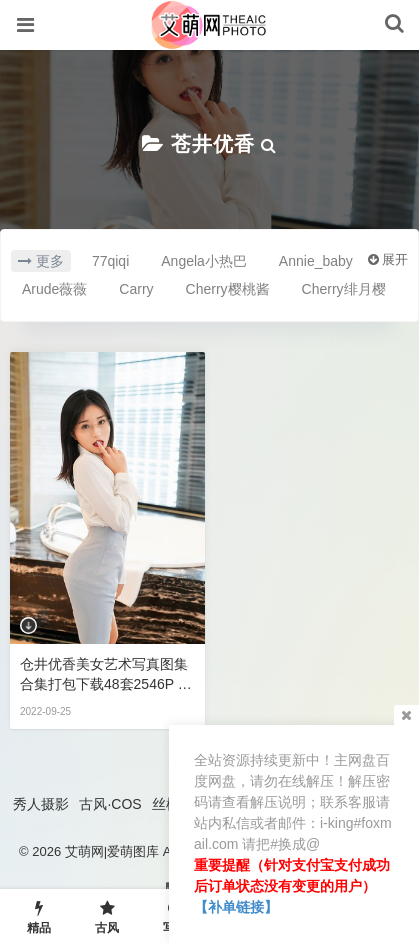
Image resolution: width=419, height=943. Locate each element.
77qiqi (110, 261)
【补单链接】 (236, 907)
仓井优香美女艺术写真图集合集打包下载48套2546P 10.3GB (104, 675)
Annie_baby (316, 261)
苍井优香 (213, 144)
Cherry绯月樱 (344, 289)
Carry (136, 289)
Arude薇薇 (54, 289)
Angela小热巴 (204, 261)
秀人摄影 (41, 804)
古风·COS (110, 804)
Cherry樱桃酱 (228, 289)
